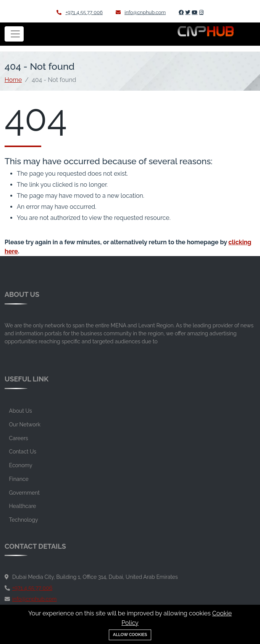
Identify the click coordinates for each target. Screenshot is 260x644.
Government (24, 493)
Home (13, 80)
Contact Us (23, 452)
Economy (21, 465)
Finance (19, 479)
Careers (19, 438)
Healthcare (23, 506)
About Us (21, 411)
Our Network (25, 425)
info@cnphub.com (141, 12)
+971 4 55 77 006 (80, 12)
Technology (24, 520)
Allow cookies (130, 635)
